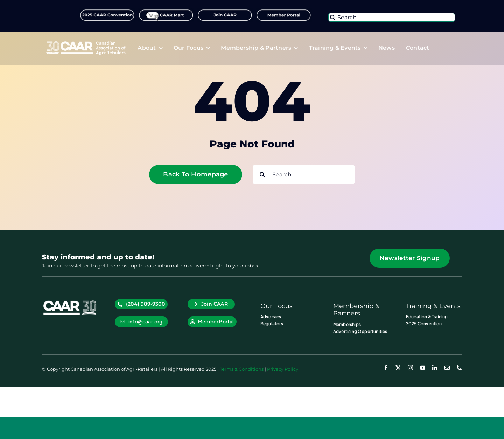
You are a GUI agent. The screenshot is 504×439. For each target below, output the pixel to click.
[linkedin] (435, 368)
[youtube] (423, 368)
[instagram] (410, 368)
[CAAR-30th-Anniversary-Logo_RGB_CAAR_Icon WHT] (70, 302)
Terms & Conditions (242, 369)
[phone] (459, 368)
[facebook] (386, 368)
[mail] (447, 368)
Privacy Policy (283, 369)
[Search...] (304, 175)
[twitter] (398, 368)
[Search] (392, 17)
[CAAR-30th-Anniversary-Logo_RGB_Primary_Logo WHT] (86, 43)
